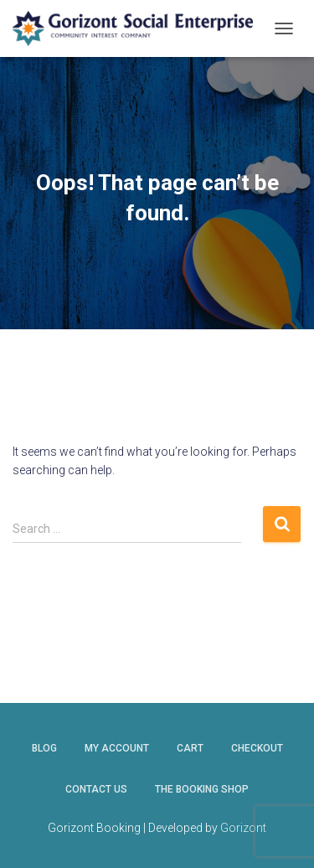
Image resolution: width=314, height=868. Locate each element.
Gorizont (243, 828)
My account (117, 748)
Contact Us (96, 789)
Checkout (257, 748)
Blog (44, 748)
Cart (190, 748)
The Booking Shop (202, 789)
